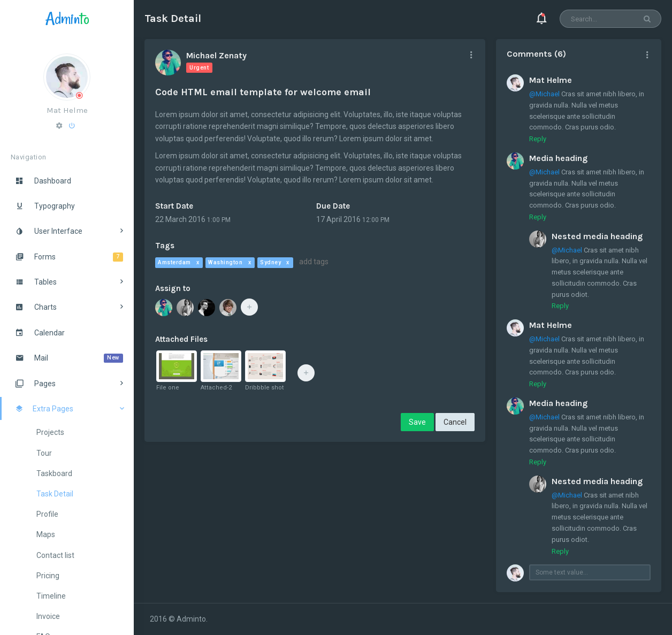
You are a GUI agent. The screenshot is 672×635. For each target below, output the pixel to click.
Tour (44, 453)
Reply (538, 139)
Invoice (48, 616)
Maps (46, 534)
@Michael (544, 94)
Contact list (55, 555)
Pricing (48, 576)
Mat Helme (67, 110)
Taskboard (54, 473)
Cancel (455, 422)
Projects (50, 432)
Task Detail (55, 494)
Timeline (51, 596)
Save (417, 422)
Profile (47, 514)
